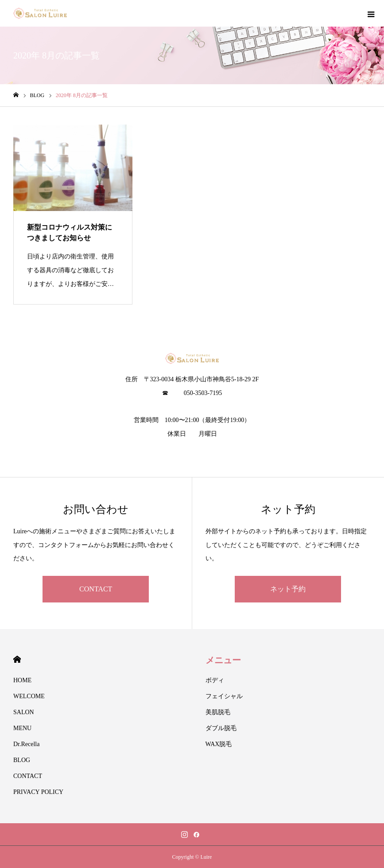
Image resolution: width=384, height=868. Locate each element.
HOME (17, 659)
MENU (22, 728)
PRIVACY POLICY (38, 792)
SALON (24, 712)
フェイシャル (224, 696)
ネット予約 (288, 589)
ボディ (215, 680)
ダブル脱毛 (221, 728)
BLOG (22, 760)
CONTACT (96, 589)
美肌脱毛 (218, 712)
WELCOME (29, 696)
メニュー (223, 660)
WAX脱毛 (219, 744)
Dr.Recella (26, 744)
